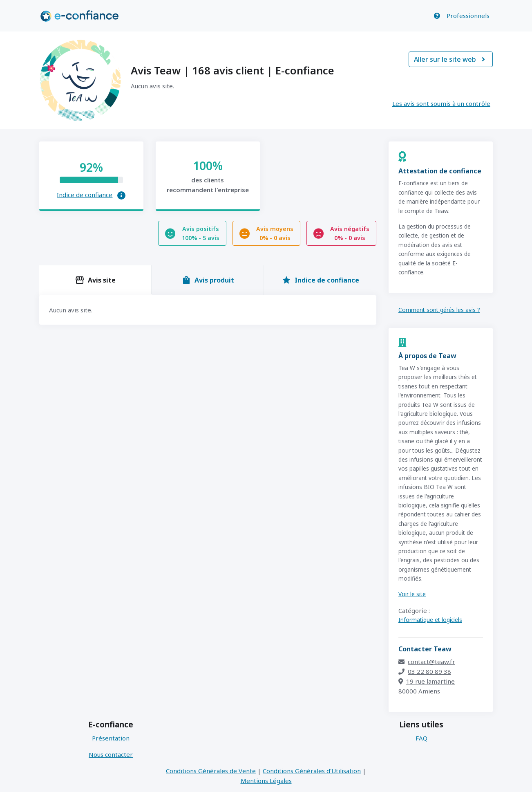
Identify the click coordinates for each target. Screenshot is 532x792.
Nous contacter (111, 754)
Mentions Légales (266, 781)
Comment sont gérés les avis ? (439, 310)
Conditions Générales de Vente (211, 771)
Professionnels (468, 16)
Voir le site (412, 594)
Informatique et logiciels (430, 620)
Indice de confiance (85, 195)
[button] (121, 195)
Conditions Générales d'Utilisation (312, 771)
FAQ (421, 738)
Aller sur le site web (451, 59)
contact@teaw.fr (427, 662)
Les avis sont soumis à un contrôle (441, 103)
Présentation (111, 738)
